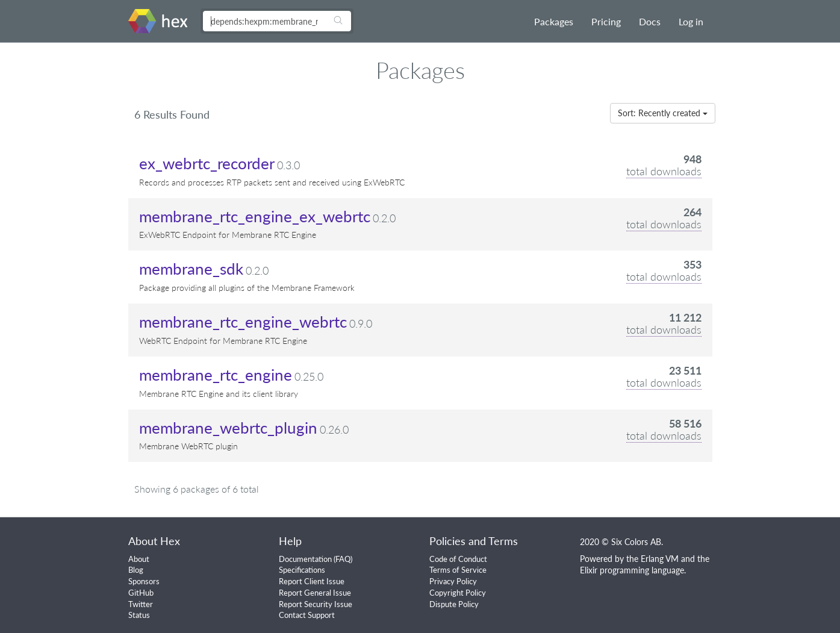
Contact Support (307, 615)
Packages (554, 21)
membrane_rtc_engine (216, 375)
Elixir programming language (632, 570)
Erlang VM (660, 559)
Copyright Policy (458, 593)
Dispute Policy (454, 604)
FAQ (343, 559)
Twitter (141, 604)
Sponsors (144, 581)
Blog (136, 570)
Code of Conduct (458, 559)
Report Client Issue (312, 581)
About (139, 559)
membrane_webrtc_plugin (228, 428)
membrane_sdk (191, 269)
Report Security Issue (316, 604)
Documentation (305, 559)
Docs (650, 21)
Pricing (606, 21)
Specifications (302, 570)
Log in (691, 21)
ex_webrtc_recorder (207, 163)
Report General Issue (315, 593)
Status (139, 615)
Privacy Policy (453, 581)
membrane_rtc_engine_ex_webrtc (255, 216)
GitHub (141, 593)
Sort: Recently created (663, 113)
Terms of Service (458, 570)
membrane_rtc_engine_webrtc (243, 322)
